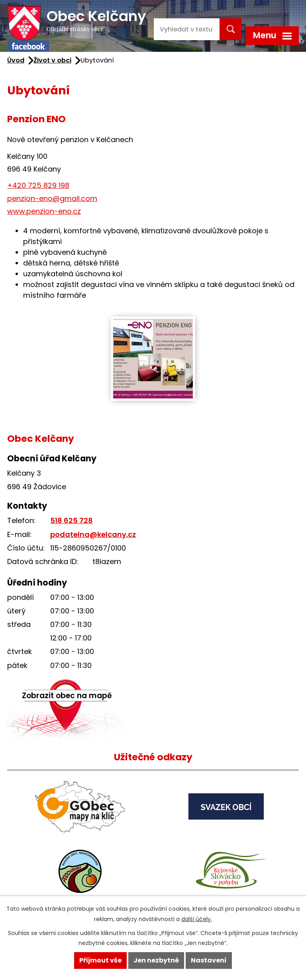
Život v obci (52, 60)
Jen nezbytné (156, 960)
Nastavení (209, 960)
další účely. (197, 919)
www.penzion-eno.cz (44, 211)
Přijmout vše (100, 960)
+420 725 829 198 (38, 185)
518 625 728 (72, 520)
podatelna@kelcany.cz (93, 534)
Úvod (16, 60)
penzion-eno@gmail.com (52, 198)
